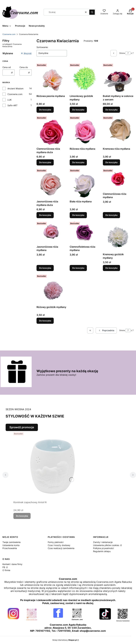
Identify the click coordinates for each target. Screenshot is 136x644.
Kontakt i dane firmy (12, 564)
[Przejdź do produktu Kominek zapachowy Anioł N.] (51, 465)
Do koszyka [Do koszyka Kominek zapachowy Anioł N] (22, 516)
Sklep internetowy (65, 640)
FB (4, 567)
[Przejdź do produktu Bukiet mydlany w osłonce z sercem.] (118, 78)
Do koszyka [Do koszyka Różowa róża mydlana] (78, 162)
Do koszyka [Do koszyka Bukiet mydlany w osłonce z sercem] (111, 110)
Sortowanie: (42, 47)
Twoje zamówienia (11, 542)
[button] (92, 12)
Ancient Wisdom (15, 88)
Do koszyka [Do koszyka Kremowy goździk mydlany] (111, 268)
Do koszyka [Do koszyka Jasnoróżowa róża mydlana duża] (45, 215)
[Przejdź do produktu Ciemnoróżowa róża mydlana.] (118, 179)
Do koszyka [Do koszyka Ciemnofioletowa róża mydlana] (78, 268)
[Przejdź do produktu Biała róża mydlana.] (85, 183)
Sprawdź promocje (22, 427)
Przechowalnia (10, 548)
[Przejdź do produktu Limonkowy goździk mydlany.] (85, 78)
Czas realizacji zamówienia (61, 548)
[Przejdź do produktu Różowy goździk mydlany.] (52, 289)
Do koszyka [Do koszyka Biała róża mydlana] (78, 215)
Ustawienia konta (11, 545)
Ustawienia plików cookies (106, 545)
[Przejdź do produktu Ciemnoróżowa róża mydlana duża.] (52, 131)
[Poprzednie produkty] (106, 330)
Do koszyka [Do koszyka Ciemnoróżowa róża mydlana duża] (45, 162)
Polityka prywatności (103, 548)
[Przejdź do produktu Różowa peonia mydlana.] (52, 78)
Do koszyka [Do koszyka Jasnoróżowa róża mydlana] (45, 268)
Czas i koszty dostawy (59, 545)
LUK (10, 100)
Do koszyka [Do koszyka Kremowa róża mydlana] (111, 162)
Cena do (24, 67)
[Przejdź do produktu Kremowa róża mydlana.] (118, 131)
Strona (122, 53)
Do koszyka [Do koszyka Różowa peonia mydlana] (45, 110)
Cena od (7, 67)
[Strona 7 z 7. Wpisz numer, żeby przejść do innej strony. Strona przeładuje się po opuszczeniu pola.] (128, 53)
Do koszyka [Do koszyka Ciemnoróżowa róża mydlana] (111, 215)
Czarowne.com (9, 34)
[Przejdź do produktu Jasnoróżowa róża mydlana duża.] (52, 183)
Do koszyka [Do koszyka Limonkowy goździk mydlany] (78, 110)
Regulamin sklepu (102, 551)
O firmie (6, 570)
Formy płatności (56, 542)
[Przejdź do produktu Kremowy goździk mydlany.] (118, 236)
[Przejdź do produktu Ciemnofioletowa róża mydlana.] (85, 232)
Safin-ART (12, 105)
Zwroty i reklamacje (103, 542)
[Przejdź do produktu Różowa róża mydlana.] (85, 131)
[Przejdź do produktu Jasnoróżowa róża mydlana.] (52, 232)
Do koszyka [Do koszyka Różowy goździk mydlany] (45, 321)
